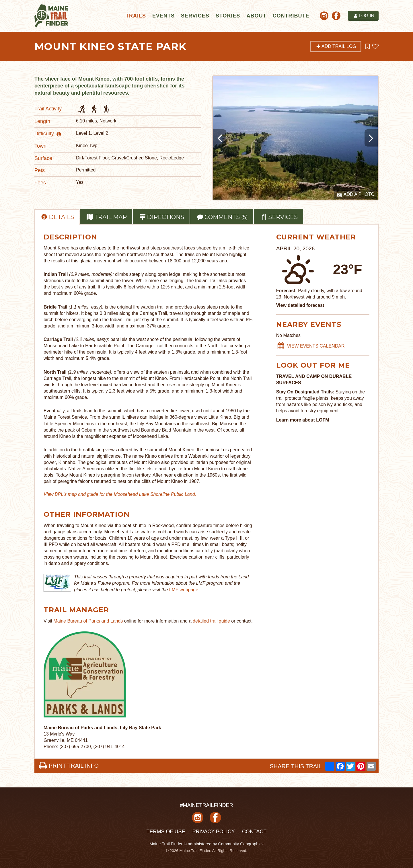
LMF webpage (184, 590)
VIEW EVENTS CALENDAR (311, 346)
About (256, 16)
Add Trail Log (336, 46)
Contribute (291, 16)
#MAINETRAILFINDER (206, 805)
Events (163, 16)
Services (195, 16)
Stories (228, 16)
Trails (136, 16)
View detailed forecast (300, 305)
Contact (254, 832)
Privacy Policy (213, 832)
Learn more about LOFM (303, 420)
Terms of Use (166, 832)
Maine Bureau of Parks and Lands (88, 621)
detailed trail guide (211, 621)
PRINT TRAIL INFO (69, 766)
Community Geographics (241, 844)
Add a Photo (356, 195)
